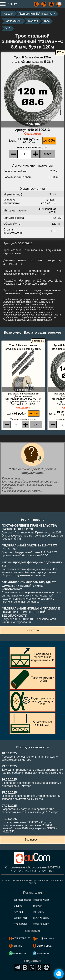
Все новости (32, 840)
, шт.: (33, 147)
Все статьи (32, 630)
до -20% (49, 141)
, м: (23, 419)
